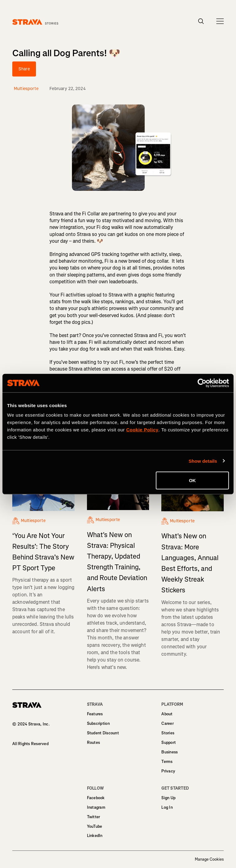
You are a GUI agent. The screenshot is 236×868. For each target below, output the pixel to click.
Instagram (96, 807)
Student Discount (103, 733)
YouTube (95, 826)
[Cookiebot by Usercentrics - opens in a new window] (202, 383)
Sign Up (168, 798)
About (167, 714)
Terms (167, 762)
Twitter (94, 817)
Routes (94, 742)
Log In (167, 807)
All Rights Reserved (30, 744)
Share (24, 69)
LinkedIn (95, 836)
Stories (168, 733)
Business (169, 752)
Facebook (96, 798)
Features (95, 714)
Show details (203, 461)
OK (193, 480)
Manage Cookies (209, 859)
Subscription (98, 723)
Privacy (168, 771)
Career (167, 723)
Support (169, 742)
